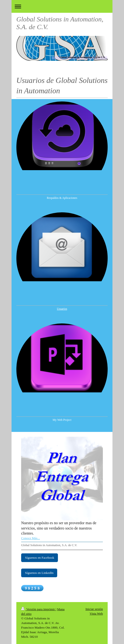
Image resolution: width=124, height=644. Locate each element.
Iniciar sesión (94, 609)
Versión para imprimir (38, 609)
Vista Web (96, 614)
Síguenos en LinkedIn (39, 573)
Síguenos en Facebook (40, 558)
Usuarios (62, 309)
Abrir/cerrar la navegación (62, 6)
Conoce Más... (31, 538)
